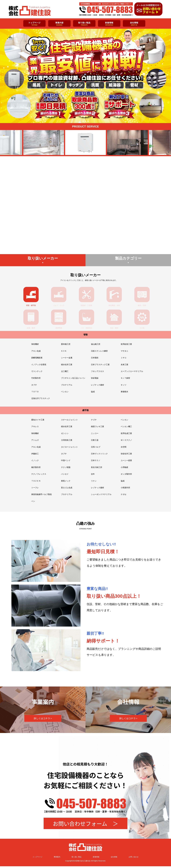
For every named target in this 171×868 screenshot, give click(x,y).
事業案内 (57, 859)
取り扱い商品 (77, 859)
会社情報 (114, 859)
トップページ (37, 859)
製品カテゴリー (128, 262)
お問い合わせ (134, 859)
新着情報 (96, 859)
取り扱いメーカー (43, 262)
